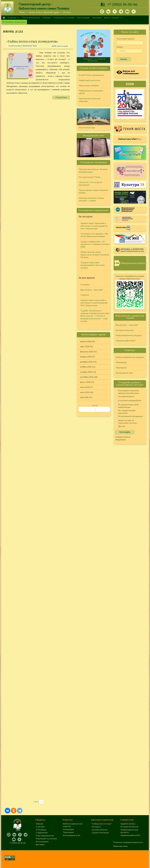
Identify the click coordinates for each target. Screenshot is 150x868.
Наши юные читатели (89, 86)
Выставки (97, 18)
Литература (121, 362)
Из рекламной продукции (129, 417)
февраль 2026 (86, 352)
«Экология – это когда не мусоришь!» (94, 60)
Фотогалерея (84, 18)
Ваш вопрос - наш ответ (92, 290)
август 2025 (85, 382)
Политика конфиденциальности (128, 842)
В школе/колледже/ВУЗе (128, 401)
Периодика (121, 368)
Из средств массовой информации (127, 406)
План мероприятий (31, 18)
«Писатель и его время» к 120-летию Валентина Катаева (95, 235)
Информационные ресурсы (129, 335)
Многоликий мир (87, 128)
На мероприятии (125, 397)
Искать (124, 59)
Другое (120, 427)
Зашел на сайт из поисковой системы (126, 422)
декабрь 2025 (86, 362)
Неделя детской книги (89, 80)
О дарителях (42, 833)
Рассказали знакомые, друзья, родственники (127, 392)
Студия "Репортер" (100, 833)
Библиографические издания (130, 357)
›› (41, 802)
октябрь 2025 (86, 372)
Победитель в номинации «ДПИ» (91, 92)
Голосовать (125, 432)
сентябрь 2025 (87, 377)
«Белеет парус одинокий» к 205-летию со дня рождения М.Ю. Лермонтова (94, 226)
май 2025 (84, 397)
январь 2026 (86, 357)
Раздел (120, 47)
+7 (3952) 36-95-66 (122, 4)
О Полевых (41, 830)
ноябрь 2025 (86, 367)
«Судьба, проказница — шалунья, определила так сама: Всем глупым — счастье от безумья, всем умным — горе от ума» (95, 316)
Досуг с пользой (112, 18)
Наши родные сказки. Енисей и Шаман (94, 192)
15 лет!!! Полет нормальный (91, 75)
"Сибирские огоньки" (102, 824)
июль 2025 (85, 387)
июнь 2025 (85, 392)
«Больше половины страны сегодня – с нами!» (91, 199)
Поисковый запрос (125, 39)
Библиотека (130, 139)
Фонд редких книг (124, 373)
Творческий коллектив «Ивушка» (90, 100)
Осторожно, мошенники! (14, 22)
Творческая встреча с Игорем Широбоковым (93, 171)
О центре (13, 18)
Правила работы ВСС (126, 341)
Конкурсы (96, 827)
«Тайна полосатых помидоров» (32, 42)
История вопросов (125, 330)
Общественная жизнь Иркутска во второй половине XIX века (95, 255)
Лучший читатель (100, 830)
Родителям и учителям (64, 18)
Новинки (47, 18)
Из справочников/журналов (125, 412)
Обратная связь (120, 846)
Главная (4, 18)
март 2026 (85, 346)
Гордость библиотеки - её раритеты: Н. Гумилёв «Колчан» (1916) (95, 244)
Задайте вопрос (128, 824)
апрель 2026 (86, 341)
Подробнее (61, 97)
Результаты (121, 440)
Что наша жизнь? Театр (90, 177)
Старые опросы (123, 437)
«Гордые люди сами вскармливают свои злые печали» (93, 265)
